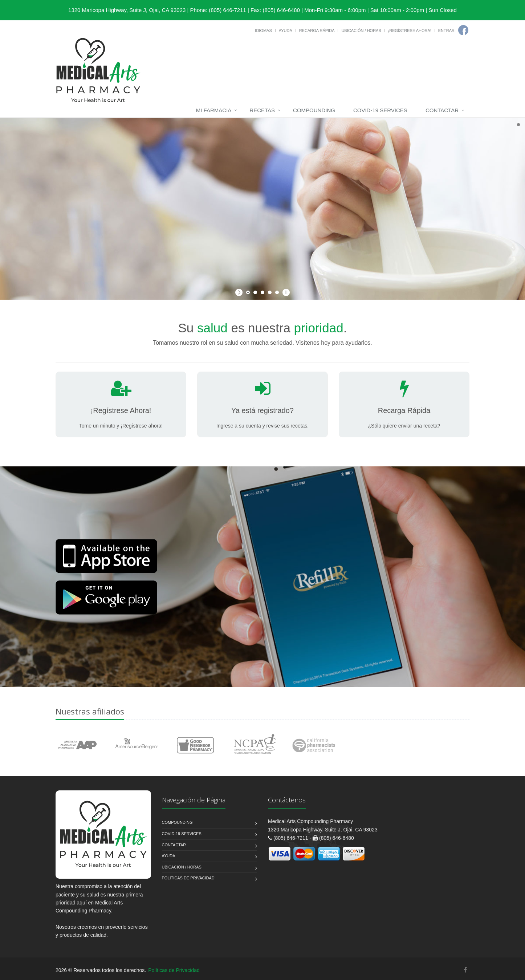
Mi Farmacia (214, 110)
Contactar (442, 110)
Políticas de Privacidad (188, 878)
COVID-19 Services (380, 110)
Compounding (314, 110)
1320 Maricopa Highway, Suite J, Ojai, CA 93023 (127, 10)
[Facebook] (463, 30)
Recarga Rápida (317, 31)
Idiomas (263, 31)
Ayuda (286, 31)
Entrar (446, 31)
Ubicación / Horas (361, 31)
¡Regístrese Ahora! (410, 31)
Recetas (262, 110)
